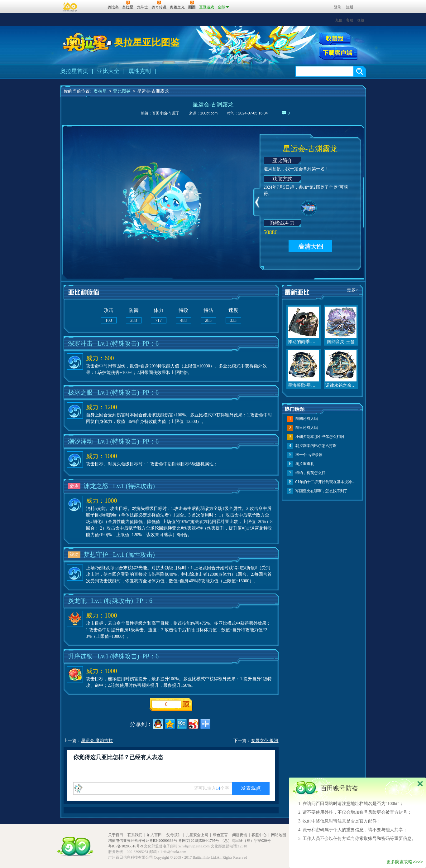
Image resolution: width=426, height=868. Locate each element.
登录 (337, 7)
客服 (350, 20)
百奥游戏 (70, 7)
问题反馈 (240, 835)
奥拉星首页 (74, 71)
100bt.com (209, 113)
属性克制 (140, 71)
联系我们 (135, 835)
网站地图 (279, 835)
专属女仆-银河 (265, 741)
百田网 (94, 7)
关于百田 (116, 835)
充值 (339, 20)
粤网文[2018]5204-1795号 (199, 841)
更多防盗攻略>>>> (405, 862)
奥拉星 (100, 91)
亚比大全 (108, 71)
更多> (352, 290)
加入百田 (154, 835)
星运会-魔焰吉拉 (97, 741)
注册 (350, 7)
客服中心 (259, 835)
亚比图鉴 (122, 91)
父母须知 (174, 835)
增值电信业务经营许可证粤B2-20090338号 (143, 841)
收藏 (361, 20)
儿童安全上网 (197, 835)
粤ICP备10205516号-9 (126, 846)
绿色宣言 (220, 835)
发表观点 (251, 788)
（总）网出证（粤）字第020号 (246, 841)
